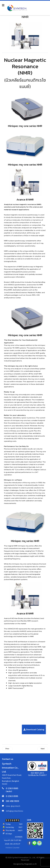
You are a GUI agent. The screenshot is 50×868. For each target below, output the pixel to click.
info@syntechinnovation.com (20, 811)
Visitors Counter (12, 848)
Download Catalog (34, 729)
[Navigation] (3, 5)
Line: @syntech (13, 806)
